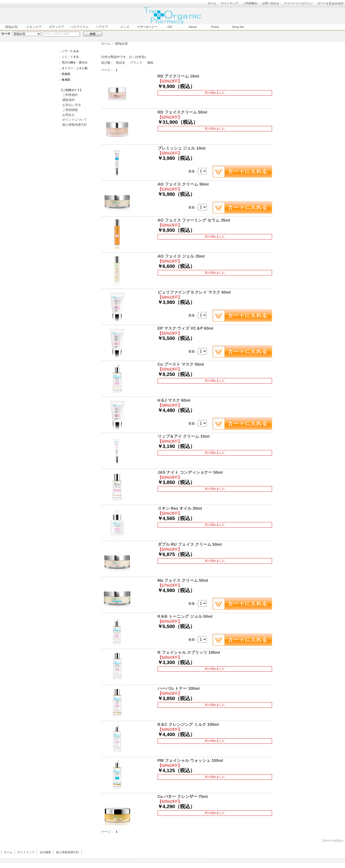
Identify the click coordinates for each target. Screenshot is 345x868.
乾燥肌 (66, 74)
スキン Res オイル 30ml (180, 508)
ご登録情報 (70, 110)
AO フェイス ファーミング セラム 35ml (194, 220)
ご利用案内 (250, 3)
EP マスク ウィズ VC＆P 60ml (185, 328)
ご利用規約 (70, 95)
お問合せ (68, 115)
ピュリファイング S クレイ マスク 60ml (194, 292)
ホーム (212, 3)
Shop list (238, 27)
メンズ (125, 27)
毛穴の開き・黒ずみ (75, 62)
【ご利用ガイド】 (71, 90)
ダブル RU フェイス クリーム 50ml (190, 544)
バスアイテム (79, 27)
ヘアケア (102, 27)
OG (170, 27)
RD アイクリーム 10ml (178, 76)
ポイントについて (75, 120)
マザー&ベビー (147, 27)
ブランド (136, 63)
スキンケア (34, 27)
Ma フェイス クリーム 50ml (183, 580)
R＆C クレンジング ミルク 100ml (188, 725)
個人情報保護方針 (75, 125)
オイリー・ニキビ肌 (75, 68)
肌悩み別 (11, 27)
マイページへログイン (298, 3)
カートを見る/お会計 (331, 3)
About (193, 27)
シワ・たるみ (70, 51)
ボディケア (57, 27)
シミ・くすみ (70, 57)
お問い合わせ (271, 3)
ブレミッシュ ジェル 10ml (182, 148)
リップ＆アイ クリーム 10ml (184, 436)
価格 (150, 63)
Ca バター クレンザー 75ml (183, 797)
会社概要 (45, 852)
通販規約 (68, 100)
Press (215, 27)
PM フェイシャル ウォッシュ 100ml (190, 761)
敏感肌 (66, 80)
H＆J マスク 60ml (174, 400)
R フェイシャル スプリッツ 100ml (189, 652)
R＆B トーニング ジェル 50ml (185, 616)
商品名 (121, 63)
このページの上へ (332, 840)
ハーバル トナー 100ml (179, 689)
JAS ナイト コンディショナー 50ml (190, 472)
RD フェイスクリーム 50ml (183, 112)
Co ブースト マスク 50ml (181, 364)
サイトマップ (230, 3)
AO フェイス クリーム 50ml (183, 184)
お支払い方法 (72, 105)
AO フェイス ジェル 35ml (181, 256)
